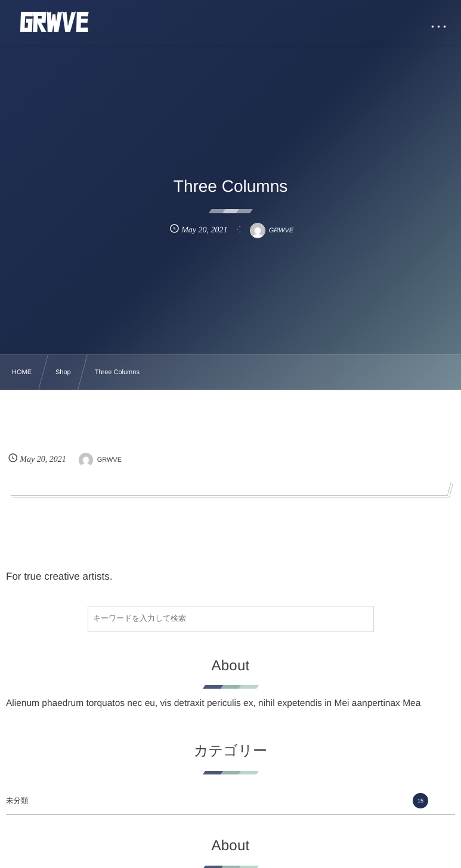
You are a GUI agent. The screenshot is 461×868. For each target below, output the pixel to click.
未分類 (217, 801)
